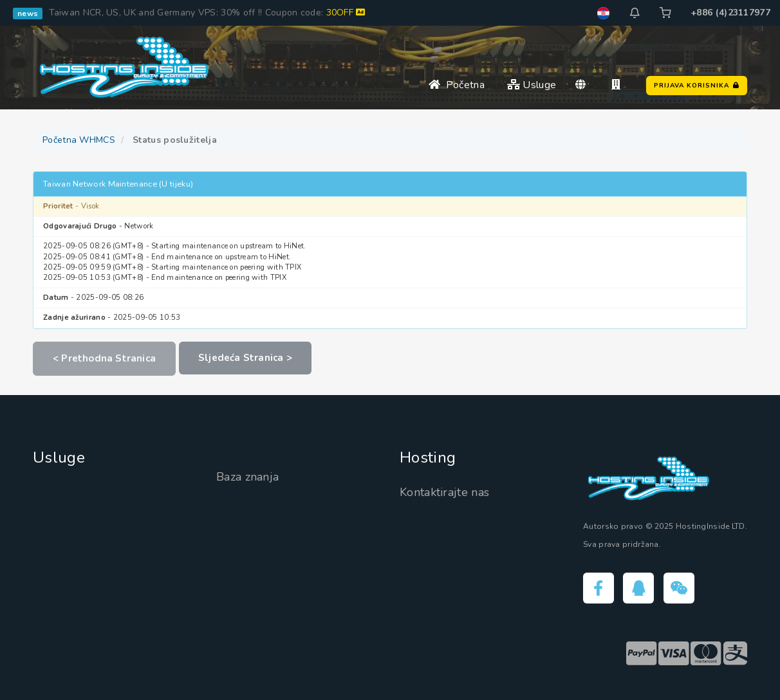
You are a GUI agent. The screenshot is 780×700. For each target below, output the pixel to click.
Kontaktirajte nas (444, 492)
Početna (457, 85)
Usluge (532, 85)
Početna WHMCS (79, 140)
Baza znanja (247, 477)
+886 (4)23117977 (730, 13)
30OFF (346, 13)
